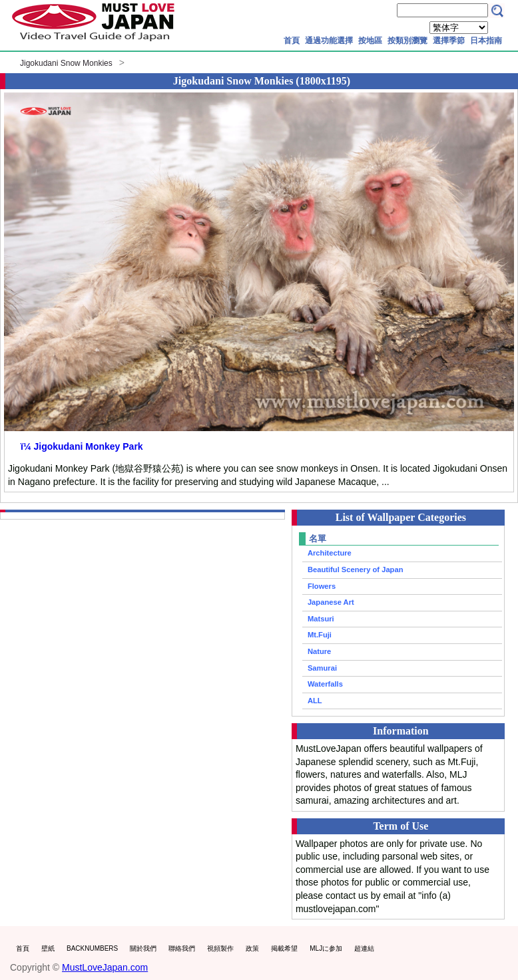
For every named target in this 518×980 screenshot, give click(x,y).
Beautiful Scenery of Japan (356, 570)
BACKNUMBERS (92, 948)
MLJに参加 (326, 948)
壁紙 (48, 948)
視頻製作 (220, 948)
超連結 (364, 948)
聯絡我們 (182, 948)
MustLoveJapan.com (105, 967)
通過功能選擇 (329, 41)
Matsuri (321, 619)
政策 (252, 948)
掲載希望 (284, 948)
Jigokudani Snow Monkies (66, 63)
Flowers (322, 586)
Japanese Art (331, 602)
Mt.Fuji (320, 635)
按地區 (370, 41)
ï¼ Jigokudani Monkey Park (82, 446)
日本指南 (486, 41)
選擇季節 (449, 41)
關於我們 (143, 948)
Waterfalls (325, 684)
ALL (315, 701)
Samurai (322, 668)
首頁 (292, 41)
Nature (319, 651)
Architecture (330, 553)
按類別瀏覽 (407, 41)
